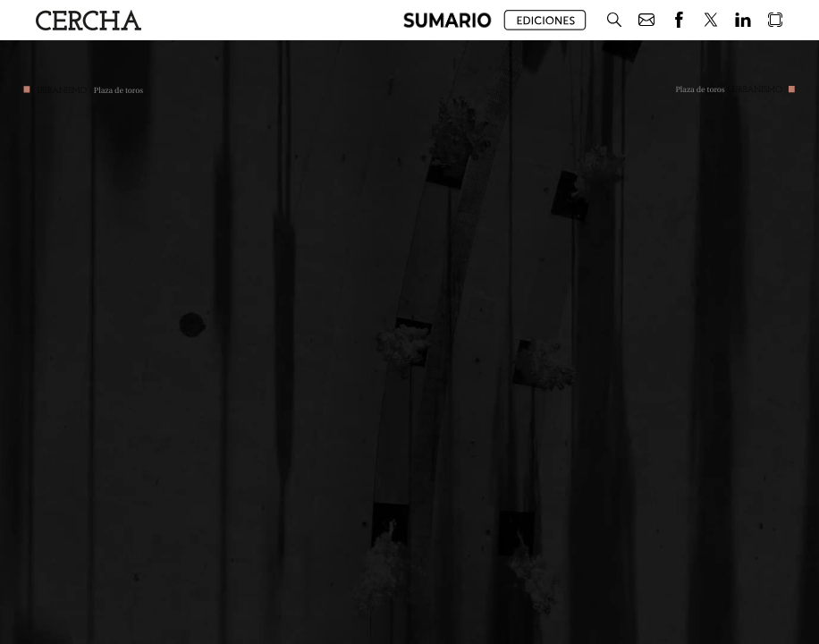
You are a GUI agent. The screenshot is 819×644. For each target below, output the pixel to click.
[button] (447, 20)
